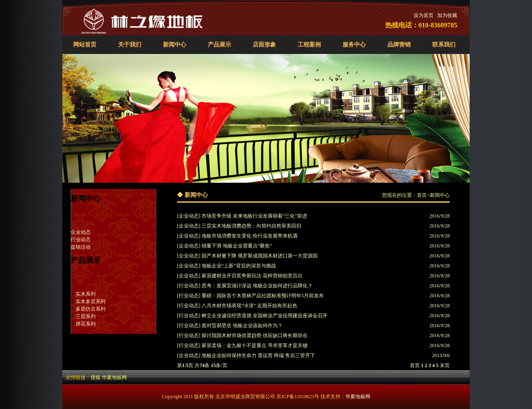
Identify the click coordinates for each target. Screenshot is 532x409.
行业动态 (81, 240)
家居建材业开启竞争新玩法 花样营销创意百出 (252, 276)
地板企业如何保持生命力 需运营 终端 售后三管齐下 (258, 355)
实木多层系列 (91, 301)
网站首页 (85, 45)
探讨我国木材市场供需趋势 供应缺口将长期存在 (255, 336)
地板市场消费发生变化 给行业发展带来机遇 (250, 236)
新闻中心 (175, 45)
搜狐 (96, 377)
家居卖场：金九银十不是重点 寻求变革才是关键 (255, 345)
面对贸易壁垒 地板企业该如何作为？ (242, 326)
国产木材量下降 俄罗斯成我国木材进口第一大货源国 (260, 256)
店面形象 (264, 45)
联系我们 (444, 45)
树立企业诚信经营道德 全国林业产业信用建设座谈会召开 (265, 316)
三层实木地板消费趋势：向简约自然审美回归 (251, 226)
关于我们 (130, 45)
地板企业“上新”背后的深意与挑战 (239, 266)
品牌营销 (399, 45)
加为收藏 (447, 15)
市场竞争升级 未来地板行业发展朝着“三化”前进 (254, 216)
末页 (445, 365)
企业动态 (81, 232)
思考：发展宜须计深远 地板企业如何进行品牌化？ (257, 286)
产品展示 (219, 45)
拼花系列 (86, 324)
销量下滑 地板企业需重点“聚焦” (237, 246)
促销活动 (81, 247)
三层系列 (86, 316)
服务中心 (354, 45)
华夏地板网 (114, 377)
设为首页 (424, 15)
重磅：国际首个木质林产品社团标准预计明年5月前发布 (263, 296)
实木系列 (86, 294)
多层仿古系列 (91, 309)
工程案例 (309, 45)
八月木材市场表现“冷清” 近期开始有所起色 (249, 306)
